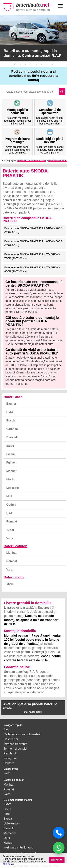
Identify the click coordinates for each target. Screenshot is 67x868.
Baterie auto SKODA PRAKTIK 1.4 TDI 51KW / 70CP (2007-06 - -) (32, 256)
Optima (11, 505)
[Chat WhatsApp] (59, 848)
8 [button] (52, 64)
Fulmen (11, 463)
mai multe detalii (33, 712)
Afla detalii (8, 864)
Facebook (10, 753)
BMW (10, 412)
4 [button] (31, 64)
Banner (11, 404)
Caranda (12, 429)
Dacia (7, 809)
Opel (7, 838)
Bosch (11, 420)
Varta (10, 538)
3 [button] (26, 64)
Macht (10, 479)
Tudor (10, 530)
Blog (7, 729)
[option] (33, 38)
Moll (9, 496)
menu (60, 6)
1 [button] (15, 64)
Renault (9, 828)
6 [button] (42, 64)
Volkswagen (11, 823)
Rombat (12, 521)
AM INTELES (57, 860)
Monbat (11, 471)
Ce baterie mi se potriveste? (22, 734)
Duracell (12, 437)
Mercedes (13, 488)
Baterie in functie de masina (32, 160)
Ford (7, 814)
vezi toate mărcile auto (18, 847)
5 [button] (36, 64)
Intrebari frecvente (15, 744)
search (62, 92)
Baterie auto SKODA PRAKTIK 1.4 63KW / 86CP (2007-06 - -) (33, 243)
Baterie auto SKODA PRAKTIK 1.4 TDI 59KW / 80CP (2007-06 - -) (32, 269)
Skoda (8, 819)
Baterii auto (13, 397)
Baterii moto (14, 577)
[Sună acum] (59, 833)
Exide (10, 446)
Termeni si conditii (15, 749)
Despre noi (11, 739)
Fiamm (11, 454)
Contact (9, 763)
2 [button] (20, 64)
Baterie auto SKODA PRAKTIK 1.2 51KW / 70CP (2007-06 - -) (33, 230)
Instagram (10, 758)
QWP (10, 513)
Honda (8, 843)
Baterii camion (15, 546)
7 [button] (47, 64)
